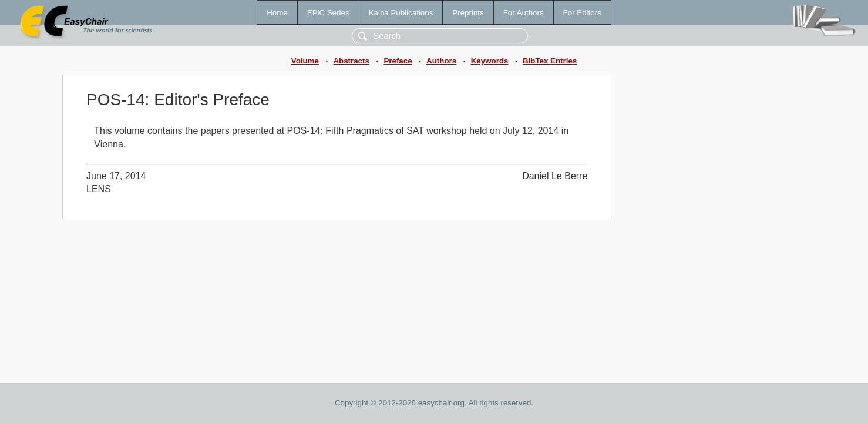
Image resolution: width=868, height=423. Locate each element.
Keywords (490, 61)
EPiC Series (328, 13)
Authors (441, 61)
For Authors (524, 13)
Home (277, 13)
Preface (398, 61)
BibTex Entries (550, 61)
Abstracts (351, 61)
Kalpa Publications (401, 13)
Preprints (468, 13)
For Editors (582, 13)
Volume (305, 61)
